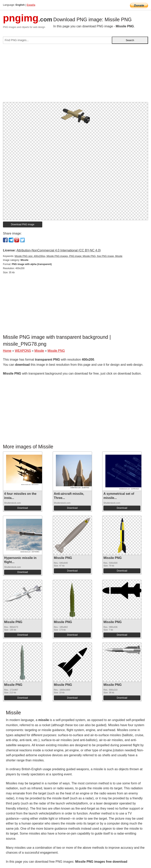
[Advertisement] (75, 75)
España (31, 5)
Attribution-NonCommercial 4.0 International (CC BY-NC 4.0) (58, 250)
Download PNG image (23, 224)
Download (23, 508)
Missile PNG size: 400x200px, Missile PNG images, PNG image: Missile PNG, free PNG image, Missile (68, 256)
